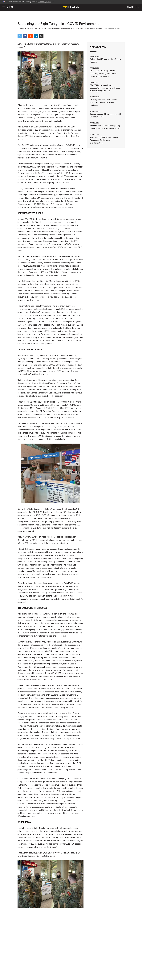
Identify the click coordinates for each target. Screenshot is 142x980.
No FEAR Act (95, 971)
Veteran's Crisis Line (112, 971)
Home (24, 971)
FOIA (84, 971)
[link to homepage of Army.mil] (71, 7)
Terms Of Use (58, 971)
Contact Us (34, 971)
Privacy (46, 971)
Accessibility (73, 971)
